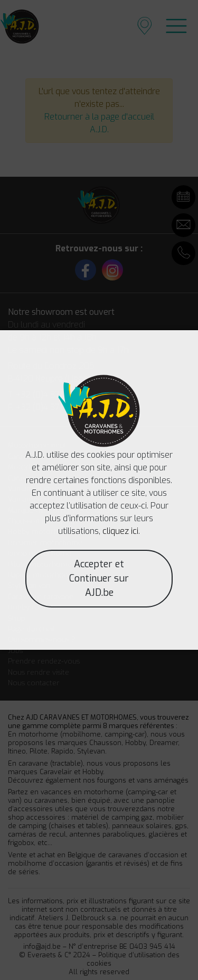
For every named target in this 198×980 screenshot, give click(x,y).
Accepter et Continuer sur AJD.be (99, 578)
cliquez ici (120, 531)
